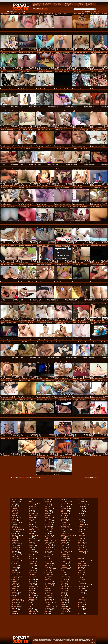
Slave (30, 590)
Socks (63, 592)
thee (50, 243)
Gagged (80, 548)
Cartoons (47, 521)
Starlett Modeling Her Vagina (7, 380)
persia (28, 108)
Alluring (47, 501)
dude (60, 398)
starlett (10, 398)
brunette (58, 89)
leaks (26, 69)
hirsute (60, 320)
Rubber (14, 585)
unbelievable (98, 417)
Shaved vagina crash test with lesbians (99, 14)
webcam (48, 50)
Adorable (15, 501)
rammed (100, 166)
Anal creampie (33, 503)
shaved (100, 31)
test (102, 31)
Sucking (31, 599)
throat (62, 243)
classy (4, 89)
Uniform (80, 608)
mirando (50, 262)
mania (48, 108)
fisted (78, 262)
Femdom (47, 542)
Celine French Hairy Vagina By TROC (80, 265)
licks (12, 89)
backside (6, 262)
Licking (63, 564)
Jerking (14, 562)
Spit (62, 594)
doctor (7, 89)
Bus (13, 519)
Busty (30, 519)
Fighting (64, 542)
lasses (65, 398)
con (39, 205)
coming (4, 108)
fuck (24, 262)
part (99, 340)
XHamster (34, 30)
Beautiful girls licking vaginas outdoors (9, 400)
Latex (14, 564)
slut (48, 127)
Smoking (15, 592)
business (76, 301)
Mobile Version (92, 642)
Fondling (31, 546)
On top (80, 572)
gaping (40, 50)
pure (93, 243)
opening (42, 31)
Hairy (46, 555)
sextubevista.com (97, 11)
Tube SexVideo (58, 5)
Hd (78, 555)
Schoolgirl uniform (83, 585)
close (78, 127)
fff (75, 89)
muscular (97, 359)
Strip (46, 597)
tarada (69, 301)
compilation (59, 31)
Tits (29, 605)
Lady (79, 562)
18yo (39, 185)
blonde (4, 31)
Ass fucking (81, 505)
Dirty (46, 533)
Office (47, 572)
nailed (24, 455)
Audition (31, 507)
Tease (79, 601)
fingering (94, 50)
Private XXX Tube (80, 5)
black (57, 398)
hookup (45, 455)
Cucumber (64, 528)
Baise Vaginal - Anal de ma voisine (8, 207)
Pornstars (31, 580)
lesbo (47, 436)
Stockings (48, 596)
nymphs (98, 205)
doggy (60, 185)
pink (9, 243)
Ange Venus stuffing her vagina (97, 361)
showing (82, 69)
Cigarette (64, 523)
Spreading (81, 594)
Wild (62, 613)
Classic (80, 523)
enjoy (9, 147)
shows (29, 378)
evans (44, 69)
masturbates (13, 185)
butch (63, 417)
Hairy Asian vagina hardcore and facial (81, 91)
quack (82, 320)
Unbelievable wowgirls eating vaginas (98, 400)
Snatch (30, 592)
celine (75, 282)
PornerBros (105, 146)
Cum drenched (82, 528)
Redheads (48, 583)
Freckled (80, 546)
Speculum (48, 594)
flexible (61, 475)
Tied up (80, 603)
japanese (99, 69)
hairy (23, 69)
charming (24, 127)
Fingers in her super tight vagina (62, 110)
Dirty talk (64, 533)
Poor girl (15, 580)
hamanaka (58, 359)
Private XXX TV (36, 637)
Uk (29, 608)
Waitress (64, 610)
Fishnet (31, 544)
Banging (47, 508)
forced (58, 69)
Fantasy (80, 540)
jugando (42, 205)
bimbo (58, 455)
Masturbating (81, 565)
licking (12, 147)
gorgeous (67, 475)
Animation (64, 503)
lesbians (96, 31)
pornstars (102, 320)
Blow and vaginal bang (24, 226)
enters (42, 166)
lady (60, 69)
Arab (13, 505)
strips (29, 417)
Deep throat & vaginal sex (60, 226)
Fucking (47, 548)
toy (8, 359)
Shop (14, 589)
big (21, 127)
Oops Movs (47, 6)
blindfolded (79, 31)
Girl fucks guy (65, 551)
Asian (30, 505)
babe (75, 31)
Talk (30, 601)
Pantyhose (15, 576)
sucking (12, 301)
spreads (12, 243)
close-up (58, 50)
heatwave (45, 108)
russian (81, 359)
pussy (45, 50)
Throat (63, 603)
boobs (7, 340)
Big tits (63, 510)
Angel (46, 503)
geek (83, 417)
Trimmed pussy (49, 606)
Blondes (80, 512)
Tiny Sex (78, 6)
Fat (13, 542)
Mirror (47, 567)
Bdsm (46, 510)
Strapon (31, 597)
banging (4, 205)
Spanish (31, 594)
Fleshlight (15, 546)
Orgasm (31, 574)
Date (46, 9)
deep (75, 224)
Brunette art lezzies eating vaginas (26, 419)
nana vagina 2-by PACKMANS (25, 187)
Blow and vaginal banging (6, 187)
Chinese (47, 523)
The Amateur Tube (70, 5)
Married (47, 565)
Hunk (46, 558)
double (60, 166)
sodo (60, 147)
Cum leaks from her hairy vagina (26, 52)
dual (3, 436)
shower (10, 108)
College (63, 524)
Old (62, 572)
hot (76, 89)
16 (39, 477)
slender (29, 301)
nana (23, 166)
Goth (46, 553)
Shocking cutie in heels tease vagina (44, 322)
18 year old (15, 499)
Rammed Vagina (94, 149)
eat (93, 359)
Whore (30, 613)
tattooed (32, 378)
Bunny (63, 517)
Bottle (14, 516)
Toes (46, 605)
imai (96, 69)
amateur (58, 205)
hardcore (83, 108)
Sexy (46, 587)
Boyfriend (31, 516)
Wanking (80, 610)
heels (44, 340)
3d (29, 499)
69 (62, 499)
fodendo (62, 301)
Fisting (47, 544)
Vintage (47, 610)
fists (96, 301)
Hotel (14, 558)
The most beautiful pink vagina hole (80, 226)
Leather (31, 564)
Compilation (81, 524)
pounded (94, 166)
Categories (38, 9)
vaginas (105, 262)
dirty (41, 224)
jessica (80, 185)
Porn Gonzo (58, 4)
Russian (31, 585)
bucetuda (58, 301)
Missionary (64, 567)
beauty (4, 243)
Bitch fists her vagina (95, 284)
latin (61, 50)
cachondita (76, 205)
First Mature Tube (69, 6)
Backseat (15, 508)
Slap (13, 590)
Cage (79, 519)
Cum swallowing (17, 530)
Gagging (15, 549)
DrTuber (52, 30)
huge (42, 50)
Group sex (15, 555)
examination (103, 147)
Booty (79, 514)
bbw (21, 378)
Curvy (79, 530)
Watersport (32, 612)
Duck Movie (89, 5)
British (79, 516)
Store (63, 596)
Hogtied (31, 556)
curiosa (45, 262)
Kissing (31, 562)
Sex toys (31, 587)
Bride (63, 516)
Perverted (64, 576)
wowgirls (105, 417)
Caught (80, 521)
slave (45, 301)
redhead (105, 224)
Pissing (47, 578)
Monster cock (49, 569)
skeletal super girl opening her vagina (45, 14)
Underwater (48, 608)
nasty (60, 340)
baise (6, 224)
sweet (45, 166)
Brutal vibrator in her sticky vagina (26, 129)
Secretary (15, 587)
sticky (24, 147)
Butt (46, 519)
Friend (30, 548)
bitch (7, 301)
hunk (46, 224)
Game (30, 549)
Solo (13, 594)
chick (4, 185)
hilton (45, 89)
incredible (47, 340)
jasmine (44, 282)
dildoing (40, 398)
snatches (101, 262)
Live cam (31, 565)
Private (14, 581)
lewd (81, 89)
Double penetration (67, 535)
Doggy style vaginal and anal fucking (63, 168)
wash (6, 69)
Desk (79, 532)
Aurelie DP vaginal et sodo (60, 129)
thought (81, 147)
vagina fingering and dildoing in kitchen (45, 380)
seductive (8, 320)
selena (66, 340)
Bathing (80, 508)
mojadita (22, 31)
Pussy (79, 581)
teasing (64, 89)
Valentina (21, 33)
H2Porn (16, 49)
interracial (62, 282)
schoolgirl (8, 455)
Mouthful (64, 569)
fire (5, 320)
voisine (11, 224)
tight (63, 127)
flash (47, 262)
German (47, 551)
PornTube (70, 69)
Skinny (80, 589)
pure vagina (93, 226)
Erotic (30, 539)
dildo (57, 166)
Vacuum (14, 610)
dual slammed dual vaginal (6, 419)
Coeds (47, 524)
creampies (63, 31)
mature (103, 69)
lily (25, 262)
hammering (95, 224)
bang (21, 243)
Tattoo (63, 601)
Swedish (64, 599)
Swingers (80, 599)
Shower (31, 589)
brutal (22, 147)
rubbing (101, 205)
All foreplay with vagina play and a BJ (9, 110)
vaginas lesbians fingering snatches (98, 245)
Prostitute (48, 581)
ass (39, 69)
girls (47, 69)
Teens (14, 603)
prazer (65, 262)
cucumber (4, 50)
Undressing (64, 608)
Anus (79, 503)
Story (14, 597)
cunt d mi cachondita (77, 187)
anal (57, 185)
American (80, 501)
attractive (42, 475)
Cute (13, 532)
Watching (15, 612)
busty (96, 108)
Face (14, 540)
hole (79, 243)
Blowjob (31, 514)
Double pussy (82, 535)
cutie (42, 340)
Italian (47, 560)
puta (25, 224)
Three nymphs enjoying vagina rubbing (99, 187)
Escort (47, 539)
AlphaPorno (33, 88)
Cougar (47, 526)
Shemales (80, 587)
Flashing (80, 544)
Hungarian (31, 558)
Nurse (14, 572)
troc (83, 282)
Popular (43, 9)
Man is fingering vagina (96, 33)
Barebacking (65, 508)
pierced (66, 205)
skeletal (45, 31)
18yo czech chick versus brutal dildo (44, 168)
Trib (30, 606)
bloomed (4, 282)
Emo (13, 539)
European (64, 539)
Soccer (47, 592)
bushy (40, 455)
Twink (79, 606)
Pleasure (64, 578)
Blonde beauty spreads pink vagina (8, 226)
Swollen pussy (16, 601)
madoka (68, 359)
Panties (80, 574)
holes (42, 436)
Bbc (13, 510)
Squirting (31, 596)
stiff (27, 262)
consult (76, 320)
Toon (63, 605)
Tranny (80, 605)
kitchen (47, 398)
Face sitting (48, 540)
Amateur (64, 501)
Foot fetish (48, 546)
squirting (12, 262)
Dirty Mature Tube (91, 4)
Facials (63, 540)
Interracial (31, 560)
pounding (99, 224)
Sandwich (48, 585)
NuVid (106, 30)
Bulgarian (48, 517)
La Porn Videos (58, 6)
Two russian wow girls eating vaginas (81, 342)
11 (29, 477)
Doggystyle (15, 535)
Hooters (63, 556)
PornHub (52, 146)
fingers (58, 127)
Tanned (47, 601)
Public (63, 581)
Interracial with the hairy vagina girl (62, 265)
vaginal (67, 31)
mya (47, 455)
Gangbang (48, 549)
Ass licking (15, 507)
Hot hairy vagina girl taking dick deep (81, 207)
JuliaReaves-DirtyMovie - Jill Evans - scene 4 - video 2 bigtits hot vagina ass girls (45, 53)
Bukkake (31, 517)
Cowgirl (14, 528)
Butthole (64, 519)
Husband (64, 558)
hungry (79, 89)
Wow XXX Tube (48, 4)
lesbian (60, 108)
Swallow (47, 599)
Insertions (15, 560)
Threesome (48, 603)
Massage (64, 565)
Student (63, 597)
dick (77, 224)
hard (42, 108)
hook (47, 378)
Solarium (80, 592)
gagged (40, 301)
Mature (14, 567)
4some (47, 499)
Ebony (63, 537)
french (78, 282)
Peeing (47, 576)
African (30, 501)
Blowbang (15, 514)
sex (59, 243)
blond (75, 262)
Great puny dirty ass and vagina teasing (81, 322)
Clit (13, 524)
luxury (27, 340)
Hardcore (64, 555)
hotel (42, 127)
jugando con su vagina (42, 187)
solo (46, 417)
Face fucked (32, 540)
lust (27, 301)
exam (42, 89)
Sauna (63, 585)
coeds (7, 147)
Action (79, 499)
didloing (102, 108)
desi (10, 340)
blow (7, 205)
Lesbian (47, 564)
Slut (46, 590)
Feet (30, 542)
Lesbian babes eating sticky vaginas (26, 342)
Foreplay (64, 546)
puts (98, 89)
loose (82, 262)
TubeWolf (16, 30)
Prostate (31, 581)
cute (6, 31)
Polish (79, 578)
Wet (79, 612)
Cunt (46, 530)
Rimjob (80, 583)
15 (37, 477)
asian (75, 108)
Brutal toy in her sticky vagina (7, 342)
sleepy (61, 89)
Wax (46, 612)
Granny (63, 553)
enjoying (94, 205)
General (31, 551)
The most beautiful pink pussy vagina (44, 303)
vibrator (30, 147)
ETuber (89, 6)
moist (42, 147)
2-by (21, 205)
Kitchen (47, 562)
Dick (13, 533)
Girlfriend (80, 551)
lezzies (30, 436)
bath (57, 378)
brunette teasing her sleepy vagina (62, 72)
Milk (30, 567)
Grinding (80, 553)
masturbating (46, 243)
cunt (27, 127)
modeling (4, 398)
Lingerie (14, 565)
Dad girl (47, 532)
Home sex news (69, 4)
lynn (83, 185)
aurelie (58, 147)
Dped (14, 537)
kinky (47, 89)
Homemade (48, 556)
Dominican (48, 535)
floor (9, 301)
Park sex (31, 576)
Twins (14, 608)
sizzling (47, 147)
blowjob (4, 340)
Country (63, 526)
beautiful (76, 243)
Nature (14, 571)
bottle (78, 166)
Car (30, 521)
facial (78, 108)
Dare (63, 532)
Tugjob (63, 606)
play (7, 127)
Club (30, 524)
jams (97, 340)
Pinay (30, 578)
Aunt (46, 507)
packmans (27, 166)
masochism (63, 69)
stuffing (96, 378)
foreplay (4, 127)
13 (33, 477)
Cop (13, 526)
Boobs (63, 514)
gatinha (62, 262)
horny (58, 108)
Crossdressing (49, 528)
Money (14, 569)
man (97, 50)
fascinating (30, 127)
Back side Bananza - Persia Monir (26, 91)
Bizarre (31, 512)
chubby (6, 185)
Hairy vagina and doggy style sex (98, 265)
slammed (76, 50)
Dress (30, 537)
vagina (11, 31)
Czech (30, 532)
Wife (46, 613)
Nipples (47, 571)
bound (42, 378)
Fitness (63, 544)
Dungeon (47, 537)
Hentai (14, 556)
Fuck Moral (47, 5)
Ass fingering (65, 505)
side (30, 108)
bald (75, 185)
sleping (30, 398)
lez (96, 320)
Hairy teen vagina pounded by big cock (63, 207)
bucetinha (58, 262)
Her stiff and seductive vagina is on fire (9, 303)
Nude (63, 571)
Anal (13, 503)
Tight (13, 605)
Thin (30, 603)
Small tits (80, 590)
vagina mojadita (22, 14)
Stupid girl (81, 597)
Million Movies (79, 4)
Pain (63, 574)
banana (94, 89)
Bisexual (15, 512)
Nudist (79, 571)
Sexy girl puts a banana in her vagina (98, 72)
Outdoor (47, 574)
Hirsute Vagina (58, 303)
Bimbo (79, 510)
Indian (79, 558)
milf (26, 89)
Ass (46, 505)
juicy (82, 127)
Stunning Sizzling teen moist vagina (44, 129)
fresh (77, 185)
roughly (63, 340)
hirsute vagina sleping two (24, 380)
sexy (100, 89)
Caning (14, 521)
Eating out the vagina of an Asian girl (63, 419)
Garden (63, 549)
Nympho (31, 572)
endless (7, 108)
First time (15, 544)
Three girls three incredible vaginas (98, 419)
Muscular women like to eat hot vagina (99, 342)
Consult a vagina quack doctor (79, 303)
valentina (22, 50)
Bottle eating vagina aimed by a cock (80, 149)
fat (95, 340)
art (21, 436)
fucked (94, 69)
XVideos (34, 49)
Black (46, 512)
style (65, 185)
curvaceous (78, 378)
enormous (8, 282)
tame (46, 282)
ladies (42, 243)
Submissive (15, 599)
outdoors (29, 89)
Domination (32, 535)
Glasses (14, 553)
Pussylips (15, 583)
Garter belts (81, 549)
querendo (68, 262)
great (81, 340)
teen (83, 50)
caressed (66, 417)
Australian (64, 507)
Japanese (64, 560)
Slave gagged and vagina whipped (44, 284)
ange (93, 378)
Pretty (63, 580)
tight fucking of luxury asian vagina (26, 322)
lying (79, 69)
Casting (63, 521)
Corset (30, 526)
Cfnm (30, 523)
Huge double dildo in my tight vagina (62, 149)
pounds (66, 108)
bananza (22, 108)
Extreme (80, 539)
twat (99, 378)
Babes (79, 507)
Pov (46, 580)
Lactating (64, 562)
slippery (80, 50)
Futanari (64, 548)
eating (83, 166)
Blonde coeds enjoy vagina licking (8, 129)
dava (21, 262)
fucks (9, 89)
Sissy (63, 589)
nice (63, 50)
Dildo (30, 533)
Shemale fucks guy (67, 587)
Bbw (30, 510)
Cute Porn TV (37, 5)
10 (26, 477)
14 (35, 477)
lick (8, 31)
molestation (68, 69)
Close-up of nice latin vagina (61, 33)
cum (21, 69)
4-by (21, 166)
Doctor (79, 533)
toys (85, 31)
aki (21, 185)
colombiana (41, 262)
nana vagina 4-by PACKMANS (25, 149)
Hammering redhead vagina (96, 207)
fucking (63, 185)
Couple (80, 526)
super (48, 31)
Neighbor (31, 571)
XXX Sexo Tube (37, 6)
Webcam (64, 612)
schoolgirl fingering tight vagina (8, 438)
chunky (4, 166)
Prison (79, 580)
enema (99, 147)
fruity (39, 436)
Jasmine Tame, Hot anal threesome (44, 265)
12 (31, 477)
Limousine (81, 564)
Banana (31, 508)
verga (28, 224)
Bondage (47, 514)
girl (39, 31)
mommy (100, 455)
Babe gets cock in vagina (78, 438)
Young (79, 613)
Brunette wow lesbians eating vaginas (99, 380)
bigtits (41, 69)
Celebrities (15, 523)
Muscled (80, 569)
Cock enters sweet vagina (42, 149)
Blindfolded (64, 512)
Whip (14, 613)
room (78, 147)
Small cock (64, 590)
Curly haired (65, 530)
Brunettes (15, 517)
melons (12, 282)
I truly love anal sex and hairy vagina (45, 342)
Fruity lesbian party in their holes (44, 419)
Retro (63, 583)
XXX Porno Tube (38, 4)
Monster (31, 569)
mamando (22, 224)
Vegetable (31, 610)
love (43, 359)
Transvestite (16, 606)
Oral (13, 574)
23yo (75, 127)
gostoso (65, 301)
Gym (30, 555)
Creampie (31, 528)
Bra (46, 516)
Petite (14, 578)
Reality (30, 583)
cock (39, 166)
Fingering (80, 542)
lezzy (63, 108)
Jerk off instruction (83, 560)
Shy (46, 589)
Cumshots (31, 530)
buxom (98, 108)
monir (25, 108)
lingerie (83, 31)
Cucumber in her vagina (6, 33)
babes (22, 359)
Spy (13, 596)
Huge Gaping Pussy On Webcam (43, 33)
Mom (79, 567)
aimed (76, 166)
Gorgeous (31, 553)
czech (47, 185)
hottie (12, 166)
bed (75, 69)
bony (75, 417)
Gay (13, 551)
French (14, 548)
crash (93, 31)
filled (6, 378)
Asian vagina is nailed (23, 438)
